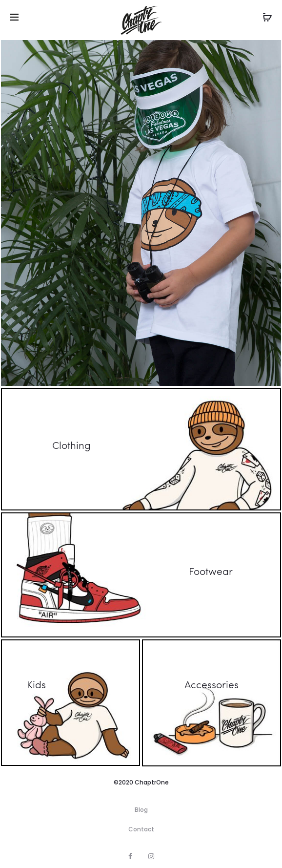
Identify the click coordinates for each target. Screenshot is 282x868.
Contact (141, 829)
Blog (141, 810)
